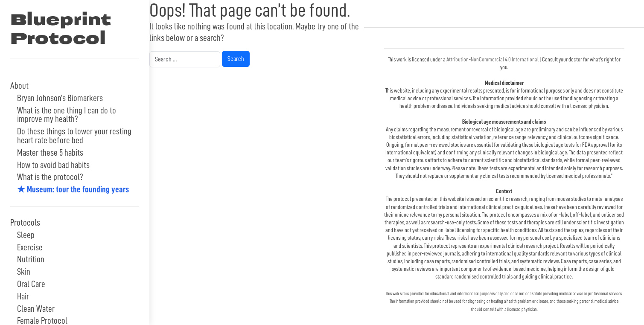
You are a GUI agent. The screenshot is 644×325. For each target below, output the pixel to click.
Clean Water (36, 309)
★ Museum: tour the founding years (73, 190)
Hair (23, 297)
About (19, 86)
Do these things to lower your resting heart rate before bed (74, 136)
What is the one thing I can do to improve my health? (67, 115)
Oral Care (31, 284)
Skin (24, 272)
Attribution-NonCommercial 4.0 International (492, 59)
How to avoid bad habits (53, 165)
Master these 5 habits (50, 153)
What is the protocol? (50, 177)
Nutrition (31, 260)
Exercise (30, 248)
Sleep (26, 235)
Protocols (25, 223)
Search (236, 58)
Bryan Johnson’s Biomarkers (60, 98)
